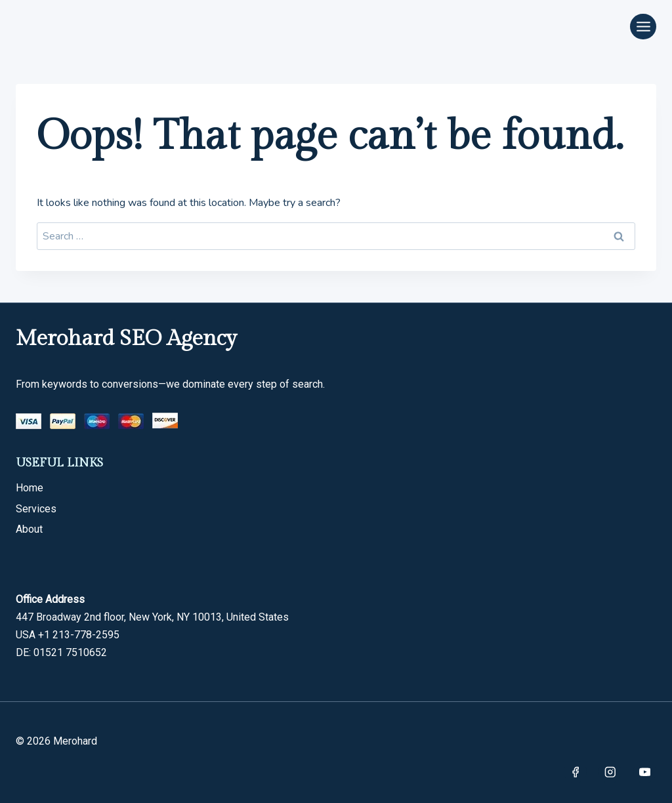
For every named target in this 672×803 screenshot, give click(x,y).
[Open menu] (643, 27)
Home (30, 488)
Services (36, 509)
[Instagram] (610, 772)
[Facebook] (575, 772)
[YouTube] (645, 772)
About (29, 529)
